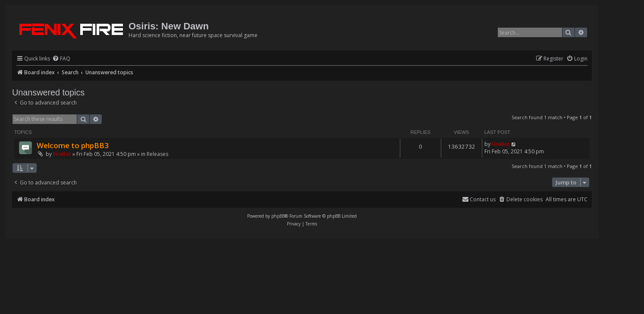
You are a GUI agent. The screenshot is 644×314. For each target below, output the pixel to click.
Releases (157, 154)
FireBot (62, 154)
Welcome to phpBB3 (73, 145)
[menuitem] (61, 59)
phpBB (278, 216)
